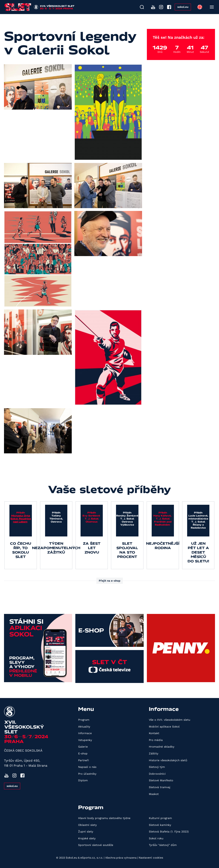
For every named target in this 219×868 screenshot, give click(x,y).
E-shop (83, 753)
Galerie (83, 747)
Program (84, 720)
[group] (21, 535)
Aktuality (84, 727)
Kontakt (154, 733)
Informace (85, 733)
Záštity (154, 753)
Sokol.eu (71, 858)
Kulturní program (160, 818)
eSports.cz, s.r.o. (92, 858)
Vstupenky (85, 740)
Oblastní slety (87, 825)
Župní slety (86, 831)
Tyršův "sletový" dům (163, 845)
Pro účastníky (87, 774)
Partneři (84, 760)
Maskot (154, 794)
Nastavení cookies (151, 858)
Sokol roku (156, 838)
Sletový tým (157, 767)
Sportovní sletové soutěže (96, 845)
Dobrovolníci (157, 774)
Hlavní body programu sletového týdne (104, 818)
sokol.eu (183, 7)
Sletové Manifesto (161, 780)
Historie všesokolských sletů (168, 760)
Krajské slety (87, 838)
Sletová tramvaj (160, 787)
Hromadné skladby (162, 747)
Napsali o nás (87, 767)
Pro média (156, 740)
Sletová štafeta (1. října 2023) (169, 831)
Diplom (83, 780)
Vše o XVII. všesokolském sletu (170, 720)
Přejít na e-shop (110, 581)
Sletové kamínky (160, 825)
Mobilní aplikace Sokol (164, 727)
